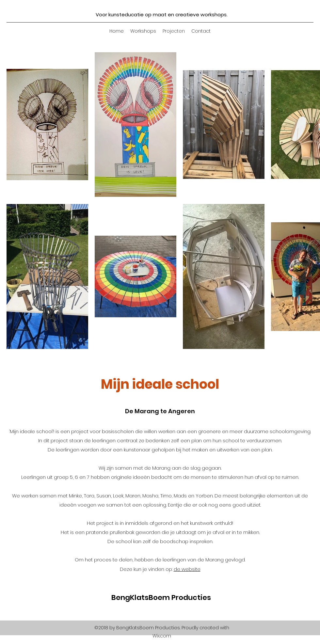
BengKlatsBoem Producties (161, 597)
